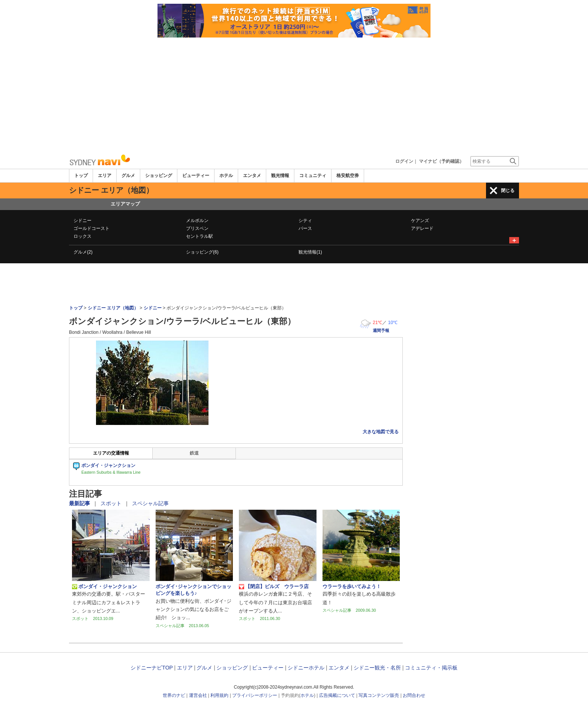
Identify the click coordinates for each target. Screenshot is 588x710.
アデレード (422, 228)
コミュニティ (313, 176)
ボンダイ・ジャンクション (104, 587)
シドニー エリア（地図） (113, 308)
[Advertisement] (294, 94)
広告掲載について (337, 695)
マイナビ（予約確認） (441, 161)
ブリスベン (197, 228)
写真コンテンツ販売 (379, 695)
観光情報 (280, 176)
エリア (105, 176)
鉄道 (194, 453)
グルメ (128, 176)
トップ (81, 176)
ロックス (82, 236)
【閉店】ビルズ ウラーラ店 (274, 587)
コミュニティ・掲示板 (431, 668)
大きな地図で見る (381, 432)
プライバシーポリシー (255, 695)
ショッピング (159, 176)
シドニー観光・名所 (377, 668)
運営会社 (198, 695)
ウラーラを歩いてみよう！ (352, 586)
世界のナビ (174, 695)
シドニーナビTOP (151, 668)
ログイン (404, 161)
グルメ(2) (83, 252)
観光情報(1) (310, 252)
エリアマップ (125, 204)
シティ (305, 221)
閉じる (508, 191)
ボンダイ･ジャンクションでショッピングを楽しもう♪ (193, 590)
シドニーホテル (306, 668)
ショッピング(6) (202, 252)
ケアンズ (420, 221)
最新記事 (80, 503)
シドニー (82, 221)
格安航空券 (348, 176)
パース (305, 228)
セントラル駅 (199, 236)
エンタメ (252, 176)
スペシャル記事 (150, 503)
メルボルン (197, 221)
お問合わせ (414, 695)
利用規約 (219, 695)
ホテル (226, 176)
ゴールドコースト (91, 228)
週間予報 (381, 330)
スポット (112, 503)
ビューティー (196, 176)
